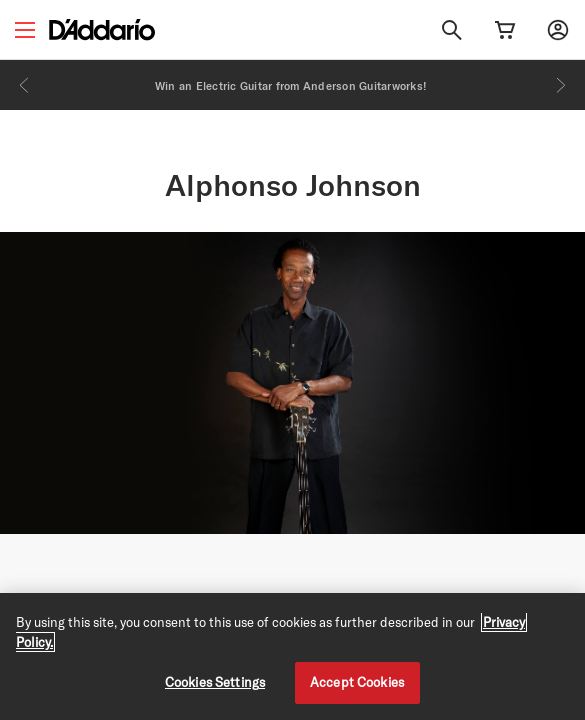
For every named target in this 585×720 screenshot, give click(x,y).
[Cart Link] (505, 30)
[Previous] (24, 85)
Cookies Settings (215, 682)
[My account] (558, 30)
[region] (292, 656)
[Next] (561, 85)
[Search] (452, 30)
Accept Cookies (357, 682)
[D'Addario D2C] (102, 29)
